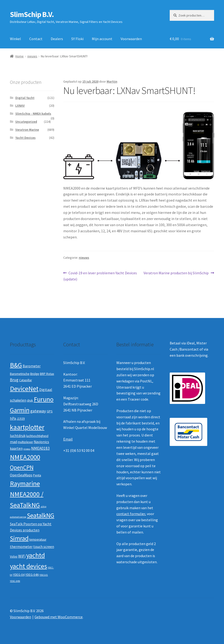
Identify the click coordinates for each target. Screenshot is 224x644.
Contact (36, 39)
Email (68, 439)
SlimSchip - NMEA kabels (33, 114)
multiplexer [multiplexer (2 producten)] (25, 442)
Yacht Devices (25, 138)
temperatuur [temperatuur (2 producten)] (38, 540)
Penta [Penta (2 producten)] (37, 475)
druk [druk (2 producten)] (30, 400)
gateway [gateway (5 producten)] (38, 411)
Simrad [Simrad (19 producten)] (19, 538)
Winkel (15, 39)
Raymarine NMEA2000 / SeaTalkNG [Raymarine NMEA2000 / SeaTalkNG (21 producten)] (27, 494)
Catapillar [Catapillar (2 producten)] (25, 380)
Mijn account (102, 39)
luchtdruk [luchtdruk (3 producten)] (18, 436)
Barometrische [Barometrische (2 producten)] (20, 374)
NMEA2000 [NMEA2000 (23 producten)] (25, 457)
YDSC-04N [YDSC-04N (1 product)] (15, 581)
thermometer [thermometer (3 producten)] (21, 547)
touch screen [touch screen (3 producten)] (44, 547)
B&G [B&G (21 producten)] (16, 365)
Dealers (57, 39)
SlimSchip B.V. (32, 14)
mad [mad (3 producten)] (13, 442)
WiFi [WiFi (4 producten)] (22, 556)
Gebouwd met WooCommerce (59, 617)
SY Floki (77, 39)
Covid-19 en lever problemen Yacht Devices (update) (100, 276)
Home (19, 56)
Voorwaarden (131, 39)
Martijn (112, 81)
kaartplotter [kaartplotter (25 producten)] (27, 427)
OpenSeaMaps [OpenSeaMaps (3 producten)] (21, 475)
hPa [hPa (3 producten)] (13, 418)
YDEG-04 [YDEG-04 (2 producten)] (19, 575)
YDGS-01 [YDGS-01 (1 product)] (44, 575)
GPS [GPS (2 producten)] (50, 411)
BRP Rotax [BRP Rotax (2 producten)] (47, 374)
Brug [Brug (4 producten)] (14, 380)
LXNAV (20, 106)
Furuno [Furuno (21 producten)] (44, 399)
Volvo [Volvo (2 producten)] (14, 557)
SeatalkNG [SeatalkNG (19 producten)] (41, 515)
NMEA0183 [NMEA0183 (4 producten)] (40, 448)
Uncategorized (26, 122)
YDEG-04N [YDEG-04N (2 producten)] (32, 575)
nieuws (32, 56)
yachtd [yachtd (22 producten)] (36, 555)
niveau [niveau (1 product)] (27, 449)
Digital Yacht (25, 98)
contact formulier (131, 514)
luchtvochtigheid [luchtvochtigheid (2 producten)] (37, 436)
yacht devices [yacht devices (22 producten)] (28, 566)
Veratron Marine (27, 130)
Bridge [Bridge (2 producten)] (35, 374)
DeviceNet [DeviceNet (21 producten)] (24, 389)
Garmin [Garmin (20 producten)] (20, 410)
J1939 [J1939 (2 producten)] (21, 419)
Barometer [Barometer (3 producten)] (32, 366)
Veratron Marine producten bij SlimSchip (176, 273)
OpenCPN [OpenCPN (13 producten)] (22, 467)
